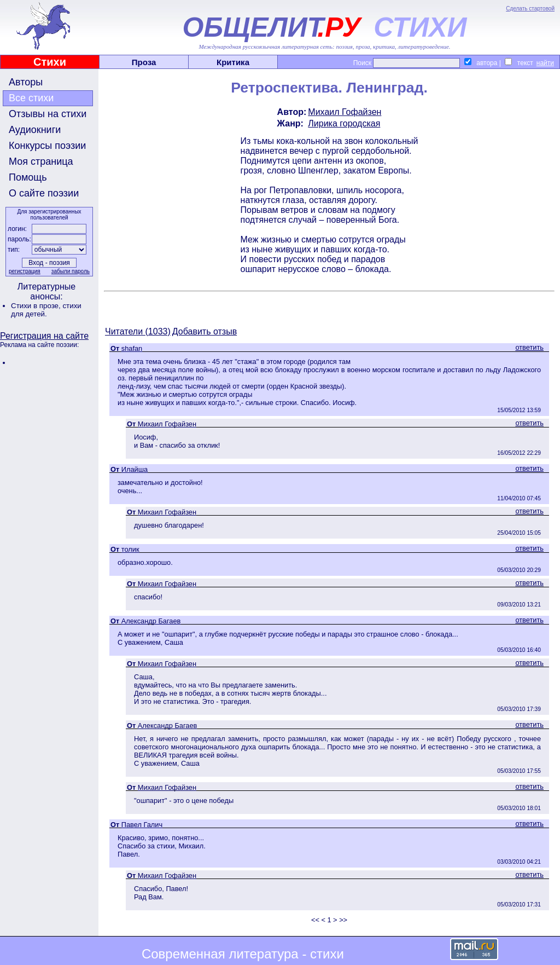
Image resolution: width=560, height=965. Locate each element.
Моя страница (41, 161)
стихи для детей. (46, 310)
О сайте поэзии (44, 193)
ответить (529, 347)
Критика (233, 62)
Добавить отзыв (205, 331)
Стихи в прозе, (37, 306)
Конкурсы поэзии (47, 146)
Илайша (135, 469)
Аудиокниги (35, 130)
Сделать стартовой (530, 8)
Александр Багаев (151, 621)
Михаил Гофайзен (345, 112)
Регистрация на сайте (44, 336)
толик (130, 549)
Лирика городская (344, 123)
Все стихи (31, 98)
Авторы (26, 82)
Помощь (28, 177)
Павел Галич (142, 825)
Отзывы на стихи (48, 114)
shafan (132, 348)
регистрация (25, 271)
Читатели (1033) (138, 331)
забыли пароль (71, 271)
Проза (144, 62)
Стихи (50, 62)
